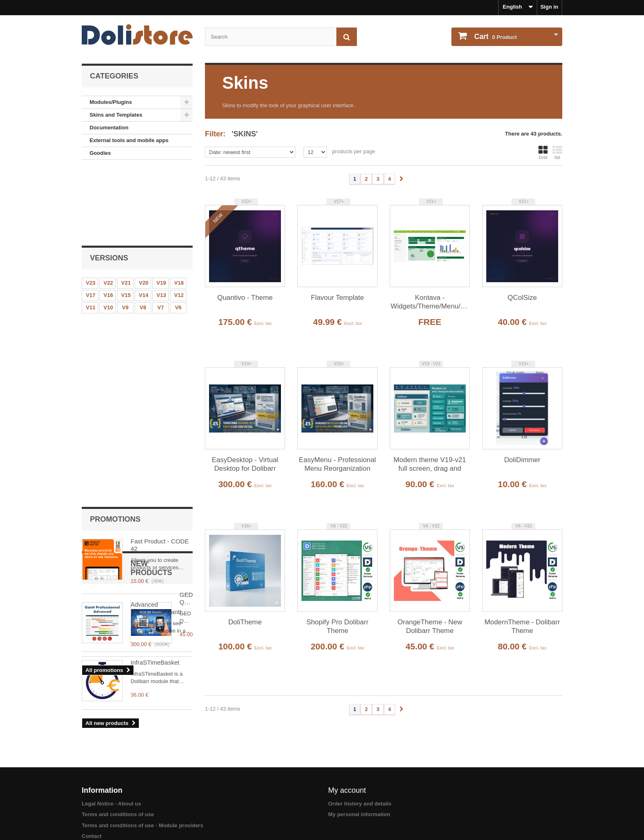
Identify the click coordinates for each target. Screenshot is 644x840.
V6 (178, 234)
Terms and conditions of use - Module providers (143, 799)
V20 (144, 209)
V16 (108, 222)
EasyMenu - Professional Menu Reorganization (338, 464)
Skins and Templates (116, 115)
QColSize (522, 298)
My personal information (359, 788)
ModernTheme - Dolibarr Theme (522, 626)
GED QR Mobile (153, 468)
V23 (91, 209)
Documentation (109, 128)
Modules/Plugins (111, 102)
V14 (144, 222)
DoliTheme (245, 622)
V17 (91, 222)
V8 (143, 234)
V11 (91, 234)
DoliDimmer (522, 460)
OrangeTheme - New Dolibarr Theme (430, 626)
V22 (108, 209)
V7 (161, 234)
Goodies (100, 153)
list (557, 152)
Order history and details (360, 777)
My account (347, 764)
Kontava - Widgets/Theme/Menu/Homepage (430, 302)
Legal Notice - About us (112, 777)
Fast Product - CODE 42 (160, 291)
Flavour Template (337, 298)
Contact (92, 810)
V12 (179, 222)
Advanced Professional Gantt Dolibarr (156, 355)
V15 (126, 222)
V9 (125, 234)
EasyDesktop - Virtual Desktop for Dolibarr (245, 464)
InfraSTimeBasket (155, 526)
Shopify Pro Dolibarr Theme (337, 626)
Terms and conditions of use (118, 788)
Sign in (549, 7)
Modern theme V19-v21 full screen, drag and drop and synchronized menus (430, 465)
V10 (108, 234)
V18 (179, 209)
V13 (161, 222)
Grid (543, 152)
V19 (161, 209)
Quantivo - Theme (245, 298)
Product (495, 37)
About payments (103, 820)
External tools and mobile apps (129, 140)
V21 (126, 209)
